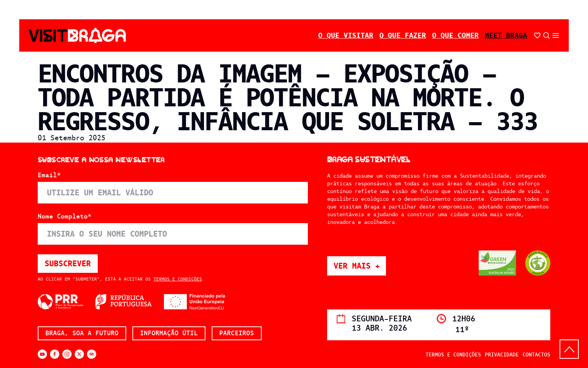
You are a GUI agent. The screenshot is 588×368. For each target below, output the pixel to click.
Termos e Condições (178, 279)
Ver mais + (360, 266)
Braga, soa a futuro (82, 333)
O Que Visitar (346, 35)
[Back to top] (569, 349)
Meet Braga (506, 35)
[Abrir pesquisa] (546, 35)
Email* (49, 175)
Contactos (536, 355)
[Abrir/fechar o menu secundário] (556, 35)
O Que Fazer (403, 35)
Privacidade (502, 355)
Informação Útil (169, 333)
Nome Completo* (65, 217)
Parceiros (237, 333)
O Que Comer (455, 35)
